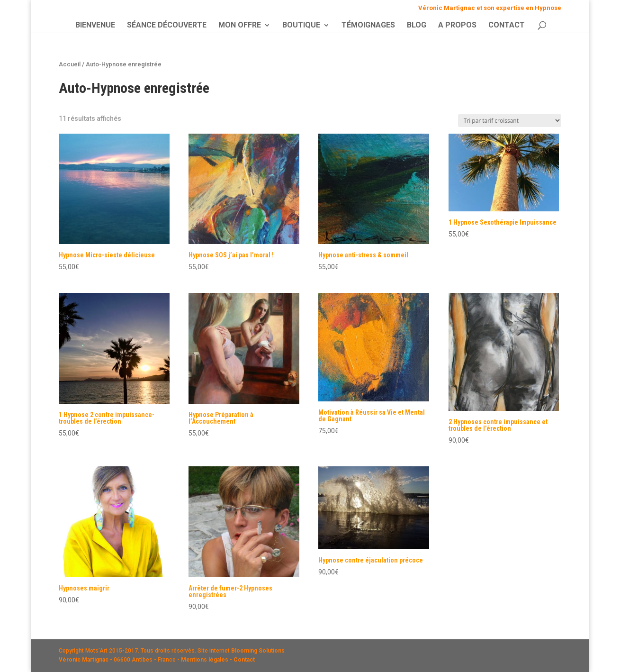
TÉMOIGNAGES (368, 26)
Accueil (70, 64)
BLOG (417, 26)
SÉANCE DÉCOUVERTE (167, 26)
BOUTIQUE (301, 26)
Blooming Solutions (258, 651)
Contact (244, 660)
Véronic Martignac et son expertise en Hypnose (490, 8)
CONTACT (507, 26)
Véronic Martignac (84, 660)
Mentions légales (205, 660)
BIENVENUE (95, 26)
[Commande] (510, 121)
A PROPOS (457, 26)
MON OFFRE (240, 26)
